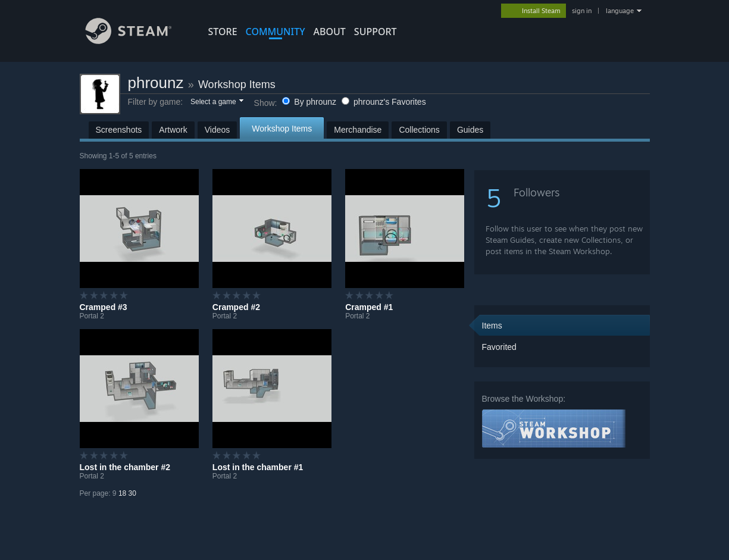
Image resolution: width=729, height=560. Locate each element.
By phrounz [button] (310, 102)
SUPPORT (376, 32)
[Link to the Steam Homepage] (137, 41)
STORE (223, 32)
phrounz (156, 83)
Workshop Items (237, 85)
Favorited (499, 347)
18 (122, 493)
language (620, 11)
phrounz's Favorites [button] (384, 102)
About (330, 32)
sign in (582, 11)
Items (492, 326)
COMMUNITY (276, 32)
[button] (216, 102)
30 (132, 493)
